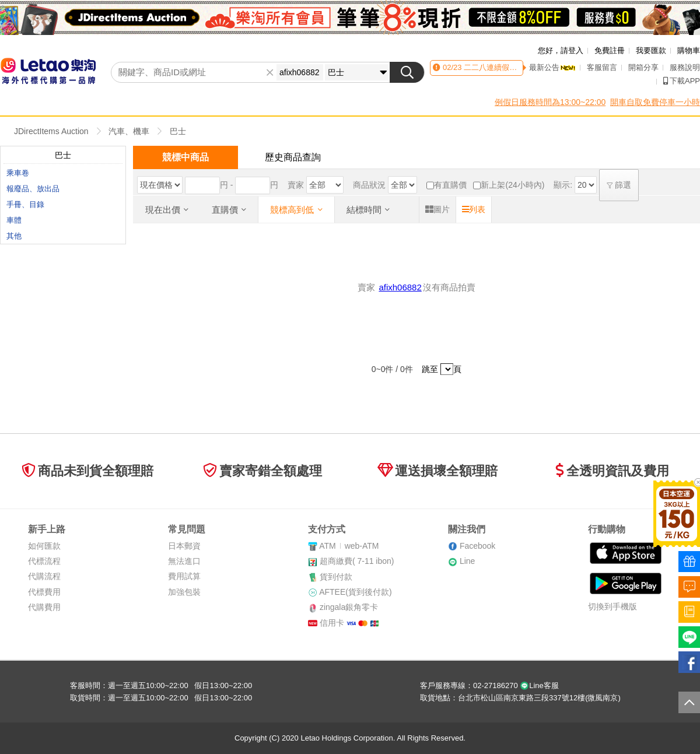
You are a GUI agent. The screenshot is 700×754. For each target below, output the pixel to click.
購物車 (689, 50)
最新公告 (552, 67)
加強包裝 (184, 592)
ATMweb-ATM (349, 546)
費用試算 (184, 576)
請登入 (572, 50)
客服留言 (602, 67)
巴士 (178, 131)
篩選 (619, 185)
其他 (14, 236)
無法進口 (184, 561)
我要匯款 (651, 50)
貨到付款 (336, 577)
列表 (474, 209)
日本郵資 (184, 546)
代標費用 (44, 592)
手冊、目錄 (25, 204)
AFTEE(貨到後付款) (355, 592)
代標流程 (44, 561)
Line (467, 561)
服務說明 (685, 67)
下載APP (682, 81)
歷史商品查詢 (293, 157)
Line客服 (539, 685)
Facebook (477, 546)
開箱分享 (643, 67)
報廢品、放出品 (33, 189)
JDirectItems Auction (51, 131)
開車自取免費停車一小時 (655, 102)
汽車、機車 (129, 131)
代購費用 (44, 607)
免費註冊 (610, 50)
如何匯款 (44, 546)
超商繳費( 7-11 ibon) (357, 561)
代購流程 (44, 576)
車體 (14, 220)
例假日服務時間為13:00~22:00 (550, 102)
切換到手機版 (612, 606)
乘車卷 (18, 173)
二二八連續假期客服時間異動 (512, 67)
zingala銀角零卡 (349, 607)
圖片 (437, 209)
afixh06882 (400, 287)
